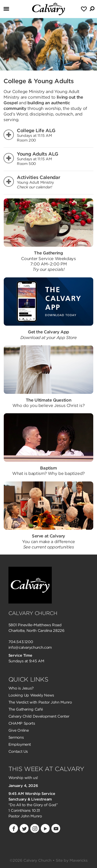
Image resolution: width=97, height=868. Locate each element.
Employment (20, 744)
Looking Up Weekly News (31, 695)
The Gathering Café (26, 709)
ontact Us (19, 751)
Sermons (16, 737)
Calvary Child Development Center (39, 716)
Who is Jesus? (21, 688)
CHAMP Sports (22, 723)
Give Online (19, 730)
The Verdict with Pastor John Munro (40, 702)
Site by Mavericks (72, 860)
